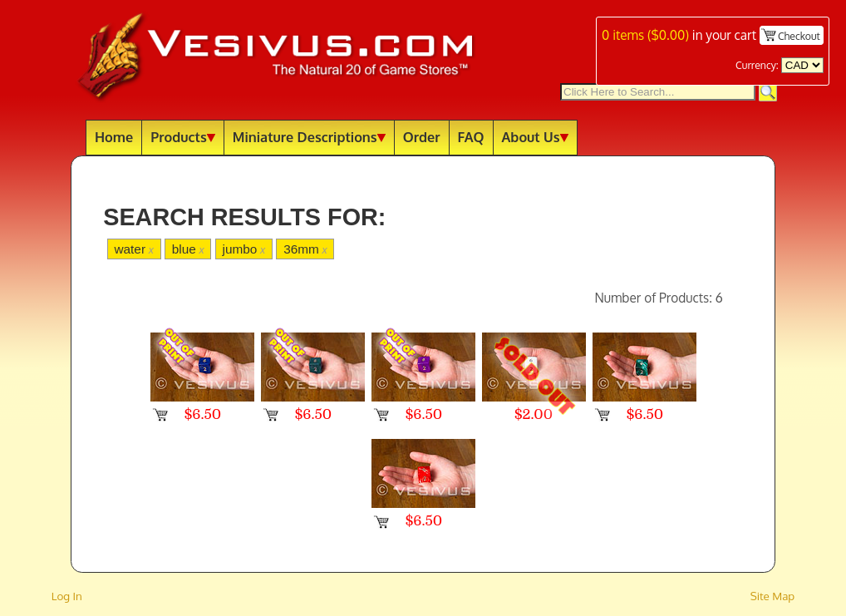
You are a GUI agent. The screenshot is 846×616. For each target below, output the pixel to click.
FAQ (471, 137)
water (133, 249)
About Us (535, 137)
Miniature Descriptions (309, 137)
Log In (67, 596)
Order (422, 137)
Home (114, 137)
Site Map (773, 596)
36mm (305, 249)
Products (183, 137)
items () (645, 35)
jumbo (244, 249)
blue (188, 249)
